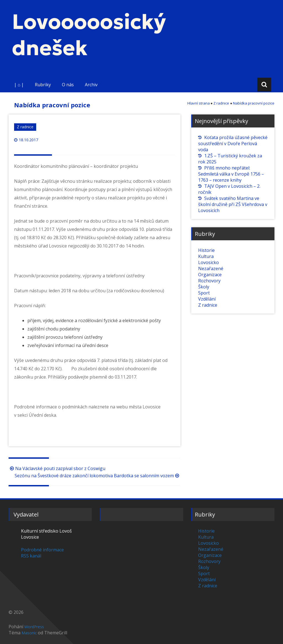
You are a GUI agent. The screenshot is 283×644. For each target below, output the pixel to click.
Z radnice (25, 127)
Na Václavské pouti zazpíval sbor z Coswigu (57, 468)
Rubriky (43, 85)
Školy (204, 287)
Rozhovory (209, 281)
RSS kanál (31, 556)
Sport (204, 293)
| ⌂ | (19, 85)
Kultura (206, 256)
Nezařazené (211, 268)
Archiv (91, 85)
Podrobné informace (42, 550)
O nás (68, 85)
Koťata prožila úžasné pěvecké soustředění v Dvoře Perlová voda (233, 144)
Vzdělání (207, 299)
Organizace (210, 275)
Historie (206, 250)
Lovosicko (209, 262)
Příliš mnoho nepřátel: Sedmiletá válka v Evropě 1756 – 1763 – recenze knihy (231, 174)
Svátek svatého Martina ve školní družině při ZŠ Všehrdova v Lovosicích (233, 204)
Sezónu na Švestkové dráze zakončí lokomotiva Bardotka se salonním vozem (98, 476)
